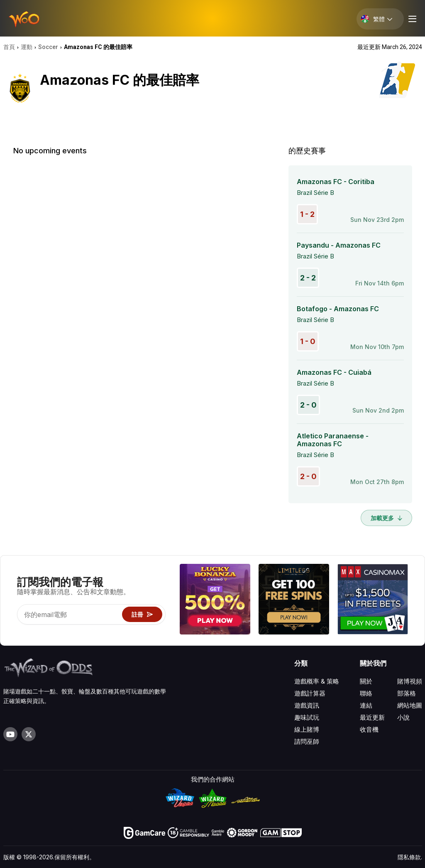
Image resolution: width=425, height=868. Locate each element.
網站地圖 (410, 705)
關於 (366, 681)
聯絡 (366, 693)
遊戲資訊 (307, 705)
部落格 (407, 693)
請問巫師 (307, 741)
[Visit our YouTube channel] (10, 734)
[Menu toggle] (411, 19)
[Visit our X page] (29, 734)
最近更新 (372, 717)
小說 (403, 717)
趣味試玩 (307, 717)
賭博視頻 (410, 681)
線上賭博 (307, 729)
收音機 (369, 729)
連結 (366, 705)
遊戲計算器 (310, 693)
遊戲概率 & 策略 (317, 681)
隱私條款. (410, 857)
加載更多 (386, 518)
